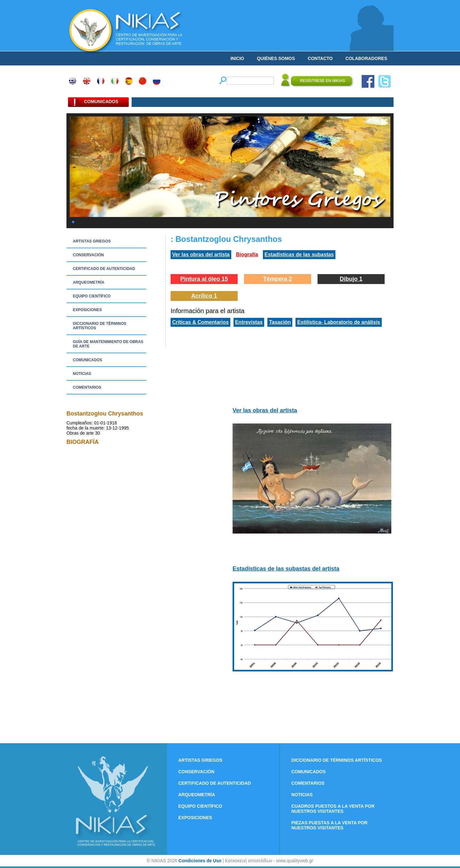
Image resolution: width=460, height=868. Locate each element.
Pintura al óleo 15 (204, 279)
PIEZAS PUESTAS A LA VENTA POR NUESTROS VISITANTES (330, 825)
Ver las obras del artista (201, 254)
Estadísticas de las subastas (299, 254)
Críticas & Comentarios (200, 322)
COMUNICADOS (88, 360)
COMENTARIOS (87, 387)
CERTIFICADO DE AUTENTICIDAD (104, 269)
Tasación (280, 322)
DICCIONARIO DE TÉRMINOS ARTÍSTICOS (100, 326)
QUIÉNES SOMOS (276, 58)
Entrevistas (249, 322)
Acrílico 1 (204, 296)
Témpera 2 (278, 279)
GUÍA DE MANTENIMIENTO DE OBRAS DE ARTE (108, 344)
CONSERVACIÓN (88, 255)
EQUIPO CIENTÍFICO (92, 296)
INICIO (237, 58)
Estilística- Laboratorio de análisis (339, 322)
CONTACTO (320, 58)
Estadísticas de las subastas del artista (286, 569)
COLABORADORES (366, 58)
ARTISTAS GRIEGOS (92, 241)
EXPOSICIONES (87, 310)
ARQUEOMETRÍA (89, 282)
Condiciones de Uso (200, 861)
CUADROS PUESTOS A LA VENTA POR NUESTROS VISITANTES (333, 809)
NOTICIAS (82, 374)
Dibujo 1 (351, 279)
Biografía (247, 254)
